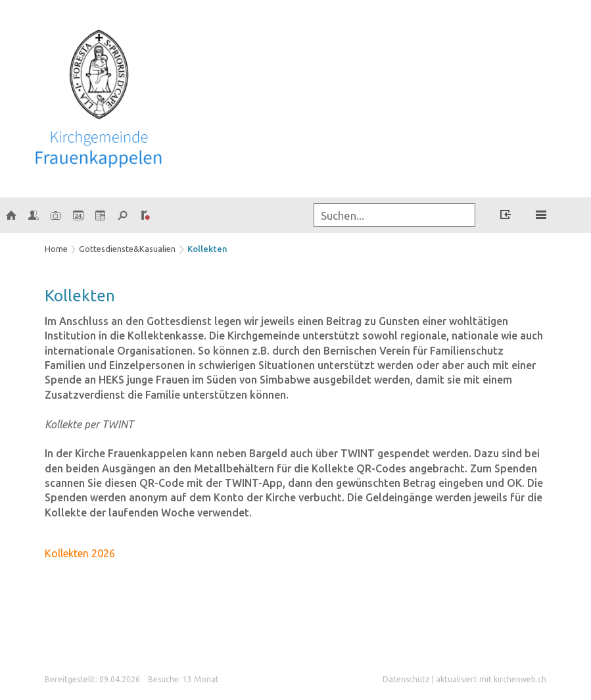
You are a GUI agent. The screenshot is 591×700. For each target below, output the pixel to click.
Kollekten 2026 (80, 553)
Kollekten (207, 249)
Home (56, 249)
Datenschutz (406, 679)
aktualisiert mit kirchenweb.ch (491, 679)
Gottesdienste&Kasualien (127, 249)
